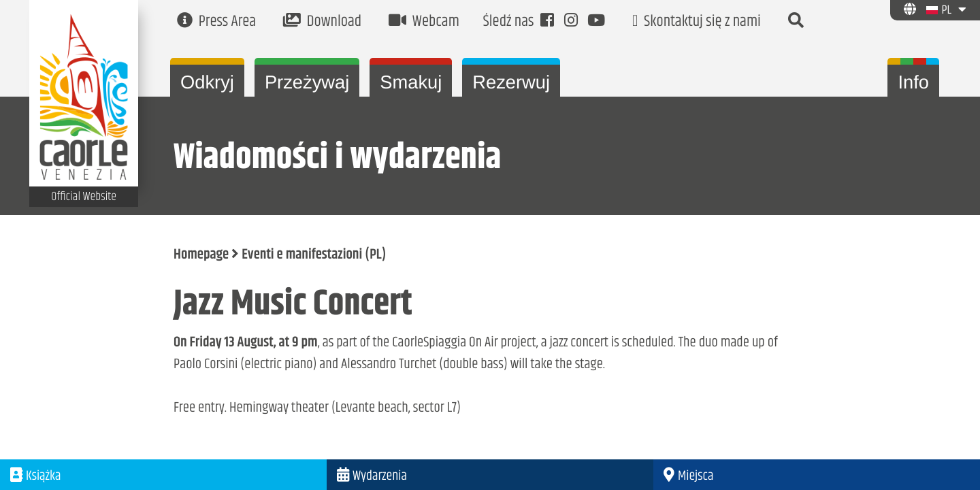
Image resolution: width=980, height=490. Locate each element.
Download (322, 22)
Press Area (216, 22)
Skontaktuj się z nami (697, 22)
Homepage (201, 255)
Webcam (424, 22)
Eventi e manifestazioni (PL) (314, 255)
